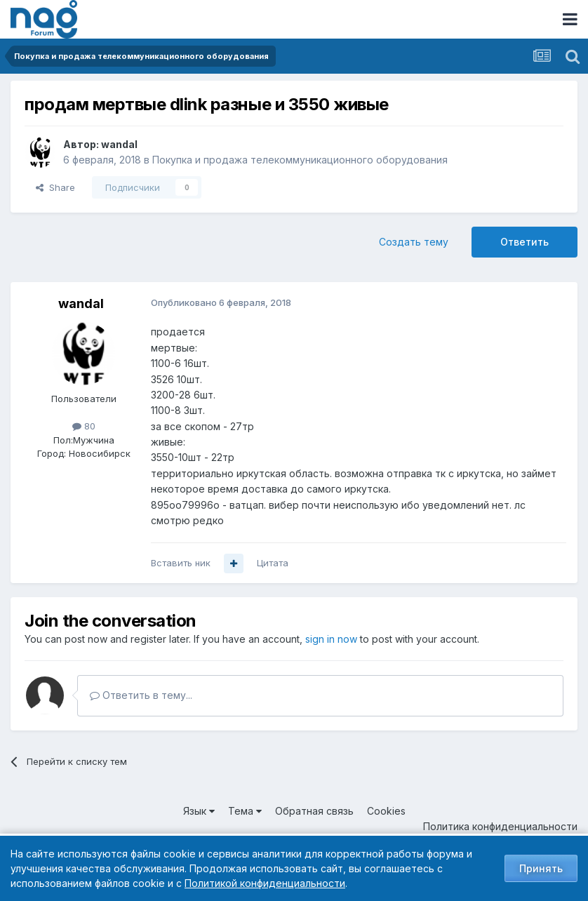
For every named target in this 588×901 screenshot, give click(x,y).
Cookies (386, 811)
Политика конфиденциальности (500, 826)
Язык (199, 811)
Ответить (524, 242)
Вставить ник (181, 563)
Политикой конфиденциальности (265, 883)
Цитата (273, 563)
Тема (245, 811)
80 (84, 426)
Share (55, 187)
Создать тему (414, 242)
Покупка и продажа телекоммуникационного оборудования (300, 160)
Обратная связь (314, 811)
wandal (119, 144)
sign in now (331, 639)
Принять (541, 868)
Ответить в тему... (141, 695)
